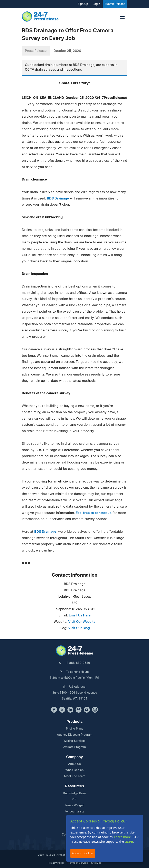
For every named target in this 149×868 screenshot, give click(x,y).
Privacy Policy (56, 863)
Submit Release (115, 4)
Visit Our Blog (79, 628)
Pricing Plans (75, 729)
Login (96, 4)
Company (74, 757)
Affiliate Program (74, 747)
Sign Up (83, 4)
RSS (75, 799)
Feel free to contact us (94, 513)
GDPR (129, 841)
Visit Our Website (82, 622)
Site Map (96, 863)
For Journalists (74, 812)
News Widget (74, 806)
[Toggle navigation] (122, 17)
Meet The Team (75, 776)
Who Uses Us (74, 770)
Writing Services (74, 741)
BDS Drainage (58, 198)
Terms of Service (78, 863)
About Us (74, 764)
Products (75, 722)
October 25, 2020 (67, 51)
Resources (75, 786)
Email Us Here (80, 615)
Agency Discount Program (75, 735)
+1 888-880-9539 (78, 663)
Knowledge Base (75, 793)
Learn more (123, 837)
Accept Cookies (83, 853)
